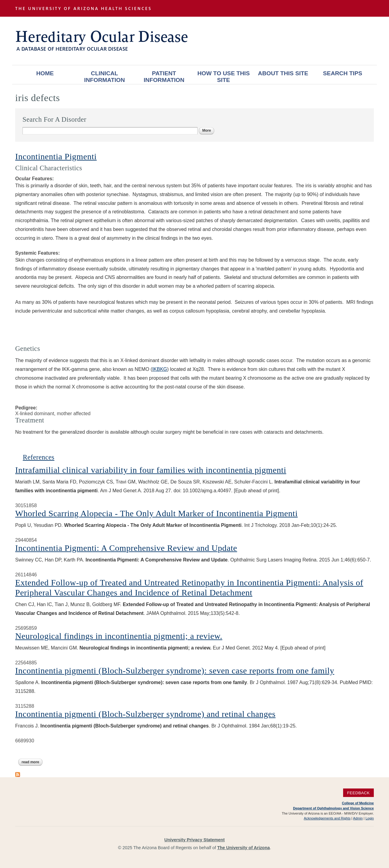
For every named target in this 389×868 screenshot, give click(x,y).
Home (45, 73)
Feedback (358, 793)
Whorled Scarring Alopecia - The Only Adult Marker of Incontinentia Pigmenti (156, 513)
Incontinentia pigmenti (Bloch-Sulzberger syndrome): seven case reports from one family (175, 671)
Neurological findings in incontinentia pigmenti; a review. (119, 636)
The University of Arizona (244, 848)
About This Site (283, 73)
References (39, 457)
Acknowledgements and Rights (327, 818)
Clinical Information (105, 77)
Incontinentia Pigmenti (56, 156)
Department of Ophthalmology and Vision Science (333, 808)
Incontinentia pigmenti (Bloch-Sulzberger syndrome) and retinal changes (145, 714)
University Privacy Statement (194, 840)
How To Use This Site (223, 77)
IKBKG (160, 369)
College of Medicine (358, 803)
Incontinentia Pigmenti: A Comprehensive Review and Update (126, 548)
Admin (358, 818)
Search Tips (343, 73)
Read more (32, 762)
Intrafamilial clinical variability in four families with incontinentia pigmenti (151, 470)
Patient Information (164, 77)
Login (370, 818)
